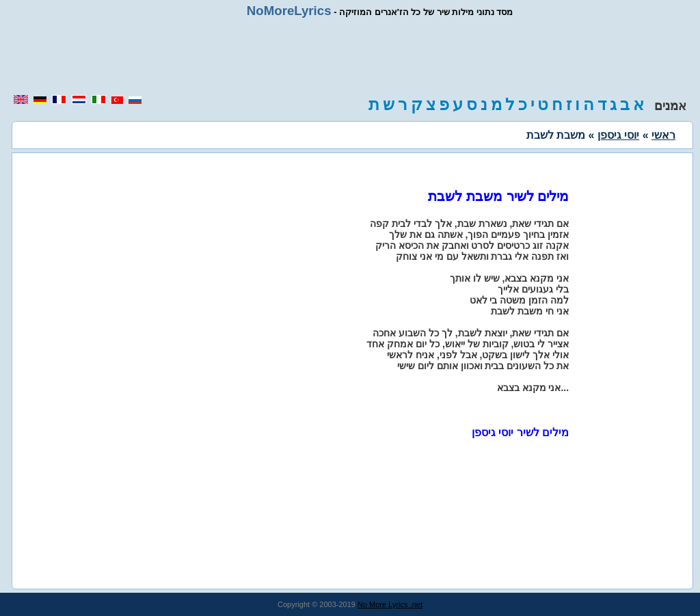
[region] (350, 56)
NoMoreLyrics (289, 11)
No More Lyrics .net (390, 604)
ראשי (663, 135)
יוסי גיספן (618, 135)
